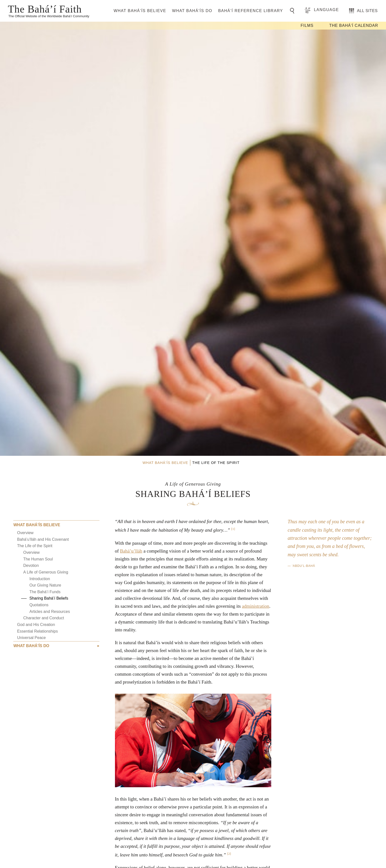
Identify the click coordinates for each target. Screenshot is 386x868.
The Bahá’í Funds (45, 592)
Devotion (31, 565)
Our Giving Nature (45, 585)
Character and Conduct (43, 618)
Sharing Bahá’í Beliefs (49, 598)
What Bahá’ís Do (192, 11)
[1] (233, 529)
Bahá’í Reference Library (250, 11)
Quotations (39, 605)
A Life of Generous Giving (46, 572)
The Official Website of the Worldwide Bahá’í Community (49, 16)
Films (307, 25)
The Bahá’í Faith (45, 9)
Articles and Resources (50, 612)
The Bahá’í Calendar (354, 25)
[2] (229, 854)
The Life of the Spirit (35, 546)
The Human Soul (38, 559)
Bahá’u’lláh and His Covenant (43, 539)
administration (256, 606)
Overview (25, 533)
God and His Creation (36, 625)
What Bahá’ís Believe (140, 11)
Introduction (40, 579)
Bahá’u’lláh (131, 551)
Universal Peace (31, 638)
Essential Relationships (37, 631)
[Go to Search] (293, 11)
